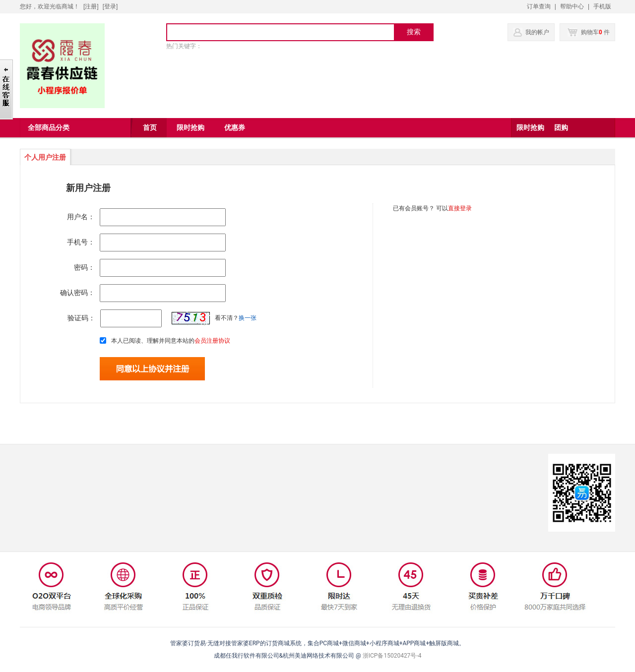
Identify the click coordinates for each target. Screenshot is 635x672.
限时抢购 (530, 128)
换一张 (248, 318)
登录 (110, 6)
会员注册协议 (212, 341)
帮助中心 (572, 6)
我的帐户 (537, 32)
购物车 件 (589, 32)
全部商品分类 (49, 128)
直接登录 (460, 208)
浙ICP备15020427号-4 (392, 656)
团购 (561, 128)
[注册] (91, 6)
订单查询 (539, 6)
